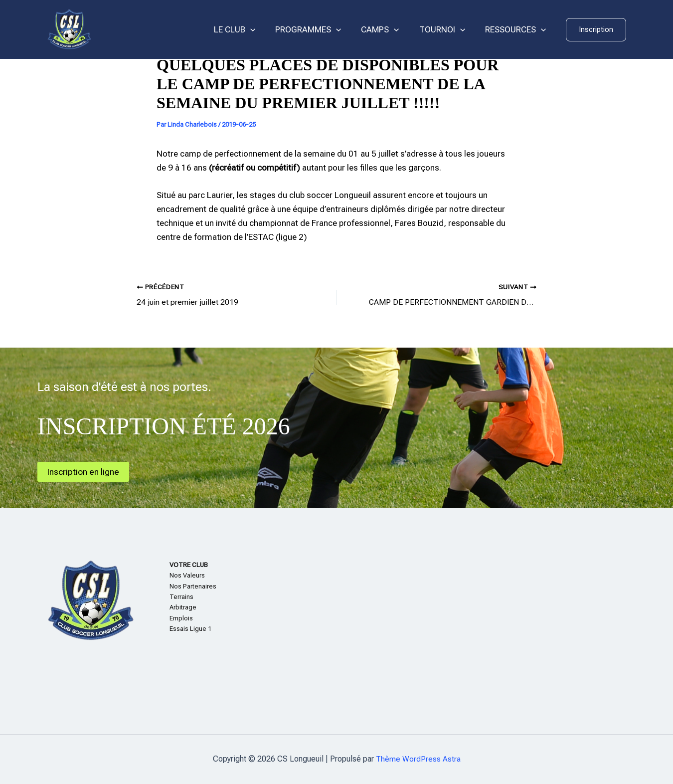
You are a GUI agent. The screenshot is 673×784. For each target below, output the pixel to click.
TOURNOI (447, 30)
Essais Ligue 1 (190, 629)
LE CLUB (248, 30)
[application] (264, 30)
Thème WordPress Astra (418, 759)
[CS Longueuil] (69, 29)
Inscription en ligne (85, 471)
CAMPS (387, 30)
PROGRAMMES (319, 30)
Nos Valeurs (187, 575)
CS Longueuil (142, 29)
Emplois (181, 618)
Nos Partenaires (193, 586)
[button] (596, 30)
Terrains (181, 597)
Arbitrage (183, 607)
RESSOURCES (517, 30)
